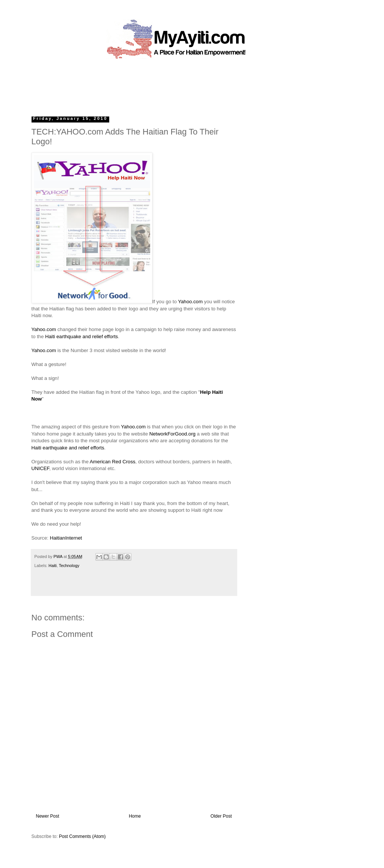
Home (135, 816)
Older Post (221, 816)
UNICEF (41, 468)
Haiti (53, 566)
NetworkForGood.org (172, 434)
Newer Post (48, 816)
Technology (69, 566)
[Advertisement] (175, 85)
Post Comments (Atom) (82, 836)
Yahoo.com (190, 302)
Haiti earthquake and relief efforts (81, 336)
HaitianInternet (66, 538)
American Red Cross (113, 462)
